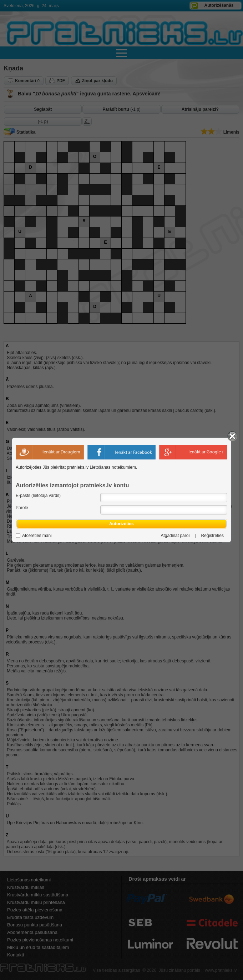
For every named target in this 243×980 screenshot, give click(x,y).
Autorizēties (121, 524)
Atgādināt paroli (175, 536)
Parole (22, 508)
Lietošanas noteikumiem (113, 467)
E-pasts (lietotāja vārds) (38, 496)
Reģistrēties (212, 536)
